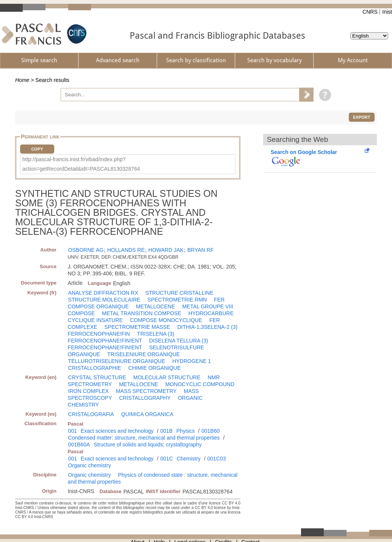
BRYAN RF (201, 250)
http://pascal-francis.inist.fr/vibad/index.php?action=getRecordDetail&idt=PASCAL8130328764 (81, 164)
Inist (387, 12)
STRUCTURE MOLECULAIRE (104, 300)
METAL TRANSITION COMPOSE (142, 313)
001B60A (79, 445)
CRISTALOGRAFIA (91, 414)
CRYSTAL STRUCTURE (97, 377)
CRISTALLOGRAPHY (145, 398)
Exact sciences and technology (117, 431)
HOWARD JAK (166, 250)
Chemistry (189, 459)
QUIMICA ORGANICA (147, 414)
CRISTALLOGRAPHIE (95, 368)
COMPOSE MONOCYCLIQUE (166, 320)
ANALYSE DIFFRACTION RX (103, 293)
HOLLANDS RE (126, 250)
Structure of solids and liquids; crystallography (148, 445)
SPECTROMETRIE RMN (177, 300)
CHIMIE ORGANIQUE (154, 368)
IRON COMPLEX (89, 391)
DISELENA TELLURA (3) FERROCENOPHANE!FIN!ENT (138, 344)
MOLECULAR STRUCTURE (167, 377)
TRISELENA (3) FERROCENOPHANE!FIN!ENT (121, 337)
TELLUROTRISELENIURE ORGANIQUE (117, 361)
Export (361, 117)
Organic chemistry (90, 465)
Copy (37, 149)
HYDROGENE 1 (191, 361)
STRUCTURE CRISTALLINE (179, 293)
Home (22, 80)
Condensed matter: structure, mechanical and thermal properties (144, 438)
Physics (185, 431)
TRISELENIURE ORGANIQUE (143, 354)
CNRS (370, 12)
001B (167, 431)
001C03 (217, 459)
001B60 (210, 431)
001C (167, 459)
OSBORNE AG (86, 250)
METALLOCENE (156, 306)
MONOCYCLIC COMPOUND (200, 384)
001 (73, 431)
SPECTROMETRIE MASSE (137, 327)
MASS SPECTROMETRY (146, 391)
